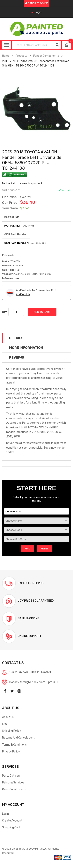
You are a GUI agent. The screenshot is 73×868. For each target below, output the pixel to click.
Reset (44, 549)
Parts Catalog (11, 776)
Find (28, 549)
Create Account (12, 821)
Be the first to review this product (22, 183)
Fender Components (46, 56)
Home (6, 56)
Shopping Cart (11, 827)
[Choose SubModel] (36, 539)
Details (16, 338)
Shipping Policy (12, 731)
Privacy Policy (11, 751)
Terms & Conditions (14, 745)
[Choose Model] (36, 530)
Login (38, 12)
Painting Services (13, 782)
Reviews (17, 357)
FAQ (5, 724)
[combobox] (33, 45)
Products (21, 56)
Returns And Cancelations (18, 738)
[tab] (36, 338)
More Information (26, 348)
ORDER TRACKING (37, 3)
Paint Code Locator (14, 789)
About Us (8, 717)
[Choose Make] (36, 521)
